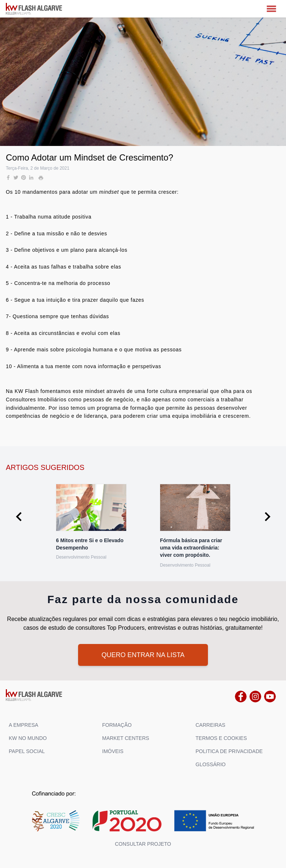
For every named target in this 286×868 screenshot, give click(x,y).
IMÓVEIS (113, 751)
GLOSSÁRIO (210, 764)
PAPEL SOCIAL (27, 751)
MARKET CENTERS (126, 738)
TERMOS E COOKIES (221, 738)
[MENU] (271, 9)
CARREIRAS (210, 725)
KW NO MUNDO (28, 738)
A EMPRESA (24, 725)
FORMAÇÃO (117, 725)
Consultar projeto (143, 844)
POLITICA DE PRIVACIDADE (229, 751)
